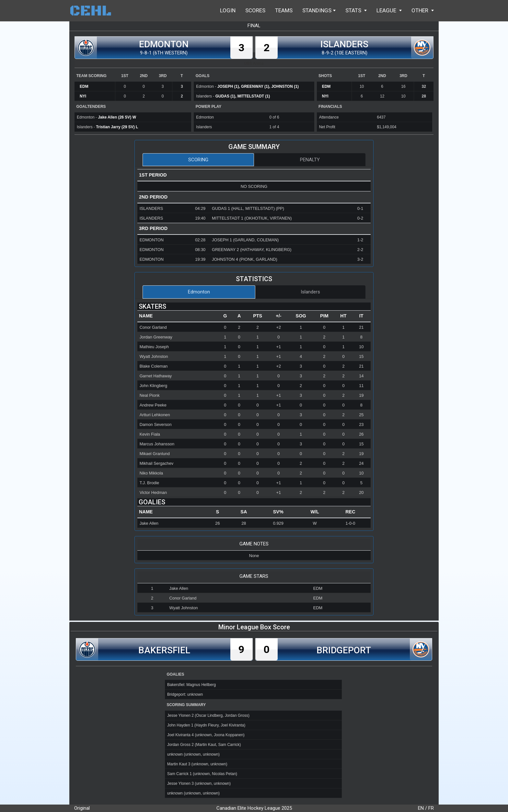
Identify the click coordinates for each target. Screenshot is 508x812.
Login (228, 10)
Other (423, 10)
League (389, 10)
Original (82, 808)
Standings (319, 10)
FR (431, 808)
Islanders (310, 292)
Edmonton (199, 292)
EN (421, 808)
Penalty (310, 160)
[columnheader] (178, 316)
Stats (356, 10)
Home (94, 11)
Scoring (198, 160)
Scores (255, 10)
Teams (284, 10)
